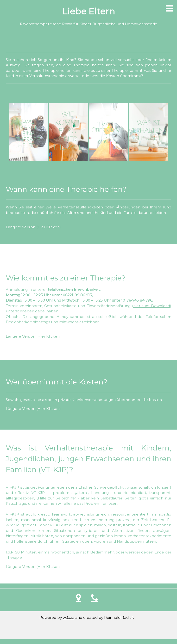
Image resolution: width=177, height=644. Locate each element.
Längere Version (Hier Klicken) (33, 227)
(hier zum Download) (152, 306)
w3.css (69, 617)
